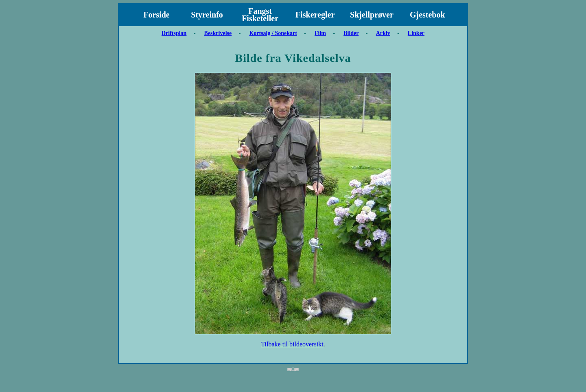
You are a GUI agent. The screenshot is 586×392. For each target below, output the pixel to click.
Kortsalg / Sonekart (273, 33)
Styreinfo (207, 15)
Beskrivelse (218, 33)
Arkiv (383, 33)
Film (320, 33)
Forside (156, 15)
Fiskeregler (315, 15)
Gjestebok (427, 15)
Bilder (351, 33)
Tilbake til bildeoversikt (292, 344)
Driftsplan (174, 33)
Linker (416, 33)
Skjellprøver (372, 15)
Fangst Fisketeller (260, 15)
